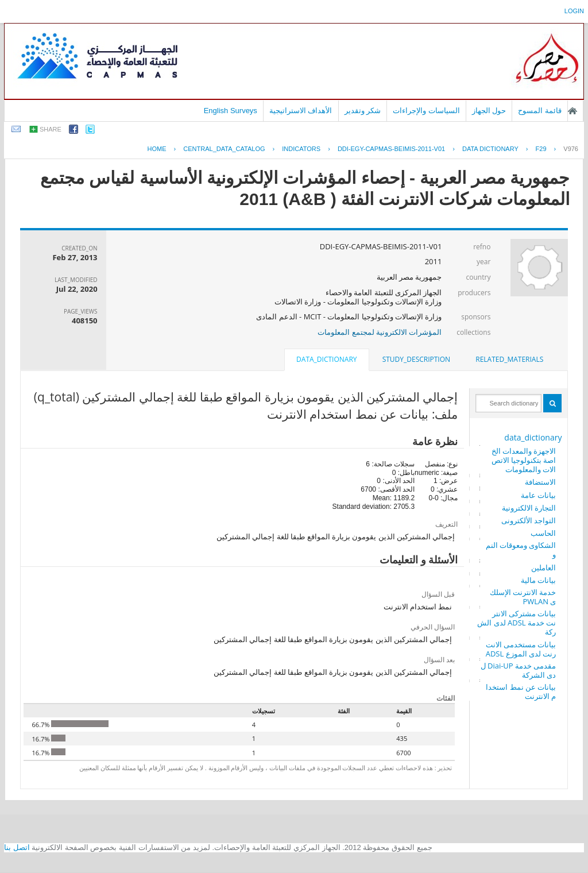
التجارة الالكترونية (529, 508)
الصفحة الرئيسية (572, 111)
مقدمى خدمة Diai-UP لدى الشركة (519, 670)
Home (157, 149)
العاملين (543, 567)
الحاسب (543, 533)
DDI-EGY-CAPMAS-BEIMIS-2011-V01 (391, 149)
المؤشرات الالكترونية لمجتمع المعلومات (380, 332)
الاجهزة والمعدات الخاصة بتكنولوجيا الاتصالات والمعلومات (524, 460)
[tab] (509, 360)
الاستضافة (540, 482)
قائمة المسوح (540, 111)
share (51, 129)
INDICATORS (301, 149)
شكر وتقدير (363, 111)
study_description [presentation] (416, 359)
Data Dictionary (490, 149)
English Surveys (231, 111)
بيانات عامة (538, 495)
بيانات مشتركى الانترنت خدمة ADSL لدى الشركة (517, 623)
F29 (541, 149)
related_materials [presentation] (509, 359)
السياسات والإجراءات (426, 111)
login (574, 11)
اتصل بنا (17, 847)
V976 (571, 149)
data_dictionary (533, 437)
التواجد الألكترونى (529, 520)
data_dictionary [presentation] (326, 359)
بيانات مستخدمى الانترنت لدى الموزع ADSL (521, 649)
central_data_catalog (224, 149)
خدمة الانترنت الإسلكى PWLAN (523, 597)
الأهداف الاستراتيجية (301, 111)
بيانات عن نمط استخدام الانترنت (521, 692)
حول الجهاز (489, 111)
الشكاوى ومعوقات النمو (521, 550)
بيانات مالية (538, 580)
